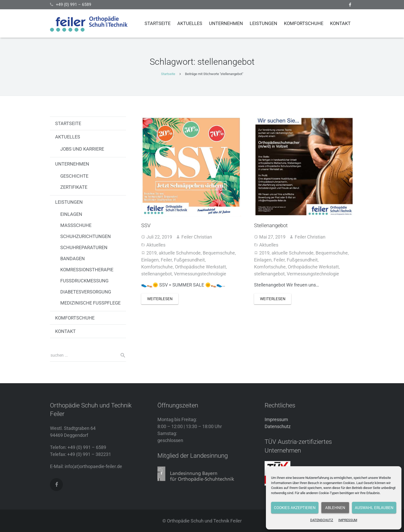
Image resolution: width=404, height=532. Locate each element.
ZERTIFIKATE (74, 187)
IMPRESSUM (348, 520)
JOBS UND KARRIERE (82, 149)
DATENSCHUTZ (322, 520)
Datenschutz (278, 426)
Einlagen (150, 260)
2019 (151, 253)
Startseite (168, 74)
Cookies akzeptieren (295, 508)
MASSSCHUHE (76, 225)
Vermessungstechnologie (200, 274)
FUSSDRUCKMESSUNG (84, 281)
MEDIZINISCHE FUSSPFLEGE (90, 303)
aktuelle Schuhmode (180, 253)
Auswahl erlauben (374, 508)
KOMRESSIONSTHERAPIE (87, 270)
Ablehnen (335, 508)
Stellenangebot (271, 225)
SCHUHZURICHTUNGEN (86, 236)
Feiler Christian (197, 237)
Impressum (276, 419)
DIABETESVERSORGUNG (86, 292)
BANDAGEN (73, 259)
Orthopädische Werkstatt (200, 267)
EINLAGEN (71, 214)
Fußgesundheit (189, 260)
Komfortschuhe (157, 267)
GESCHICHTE (74, 176)
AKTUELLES (68, 137)
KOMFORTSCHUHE (75, 318)
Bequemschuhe (219, 253)
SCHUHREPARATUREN (84, 247)
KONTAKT (65, 331)
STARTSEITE (68, 123)
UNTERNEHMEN (72, 164)
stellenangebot (157, 274)
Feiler (166, 260)
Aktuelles (156, 245)
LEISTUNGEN (69, 202)
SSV (146, 225)
